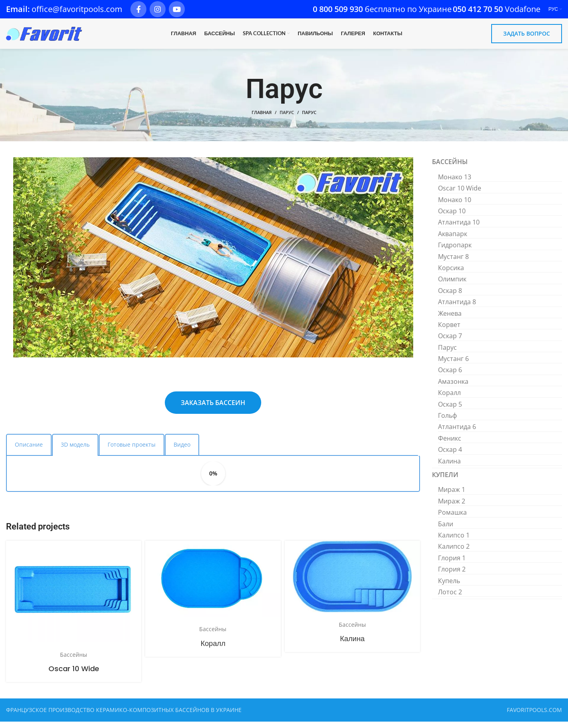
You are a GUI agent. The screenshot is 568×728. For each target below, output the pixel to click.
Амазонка (453, 388)
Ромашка (452, 519)
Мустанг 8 (453, 263)
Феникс (450, 445)
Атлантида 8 (457, 308)
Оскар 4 (450, 456)
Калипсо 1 (454, 541)
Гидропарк (455, 251)
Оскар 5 (450, 411)
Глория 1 (452, 564)
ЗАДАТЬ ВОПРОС (527, 37)
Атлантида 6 (457, 433)
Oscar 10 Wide (74, 675)
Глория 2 (452, 576)
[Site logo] (44, 37)
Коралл (213, 650)
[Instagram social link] (158, 10)
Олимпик (452, 286)
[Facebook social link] (138, 10)
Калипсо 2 (454, 553)
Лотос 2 (450, 598)
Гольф (447, 422)
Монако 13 (455, 183)
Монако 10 (455, 206)
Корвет (449, 331)
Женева (450, 320)
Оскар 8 (450, 297)
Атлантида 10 (459, 229)
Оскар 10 (452, 217)
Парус (287, 119)
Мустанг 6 (453, 365)
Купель (449, 587)
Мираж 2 (452, 507)
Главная (262, 119)
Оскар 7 (450, 342)
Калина (352, 645)
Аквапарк (453, 240)
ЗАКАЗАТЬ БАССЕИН (213, 409)
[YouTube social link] (177, 10)
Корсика (451, 274)
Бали (446, 530)
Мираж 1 (452, 496)
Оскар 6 (450, 377)
